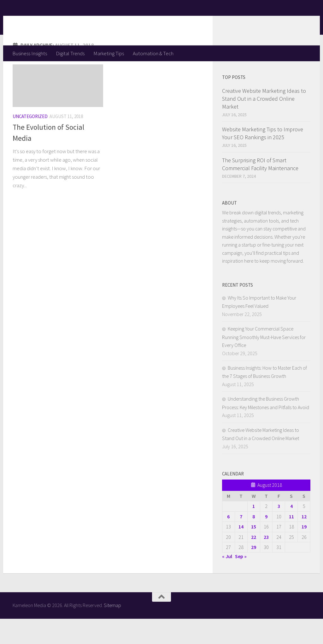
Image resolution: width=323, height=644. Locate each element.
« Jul (227, 581)
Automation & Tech (153, 53)
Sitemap (112, 630)
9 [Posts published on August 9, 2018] (266, 542)
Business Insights (30, 53)
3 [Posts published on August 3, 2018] (279, 531)
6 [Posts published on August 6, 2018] (228, 542)
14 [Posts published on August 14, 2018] (241, 552)
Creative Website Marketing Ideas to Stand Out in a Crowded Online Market (264, 124)
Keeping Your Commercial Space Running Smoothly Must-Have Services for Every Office (264, 362)
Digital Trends (70, 53)
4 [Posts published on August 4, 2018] (291, 531)
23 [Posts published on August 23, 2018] (266, 562)
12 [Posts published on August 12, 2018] (304, 542)
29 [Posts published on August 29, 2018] (254, 572)
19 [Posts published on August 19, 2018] (304, 552)
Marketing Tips (109, 53)
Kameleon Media (62, 22)
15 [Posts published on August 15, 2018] (254, 552)
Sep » (241, 581)
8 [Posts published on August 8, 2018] (254, 542)
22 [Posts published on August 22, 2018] (254, 562)
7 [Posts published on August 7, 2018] (241, 542)
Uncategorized (30, 142)
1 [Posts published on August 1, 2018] (254, 531)
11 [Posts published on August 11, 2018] (291, 542)
